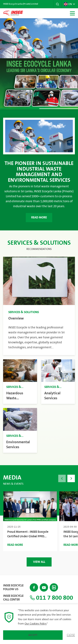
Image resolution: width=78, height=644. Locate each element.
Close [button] (71, 635)
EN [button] (68, 4)
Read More (39, 217)
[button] (57, 4)
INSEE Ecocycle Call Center (13, 598)
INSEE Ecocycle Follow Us (13, 587)
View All (39, 562)
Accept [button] (33, 635)
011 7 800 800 (51, 598)
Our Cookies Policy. (36, 624)
